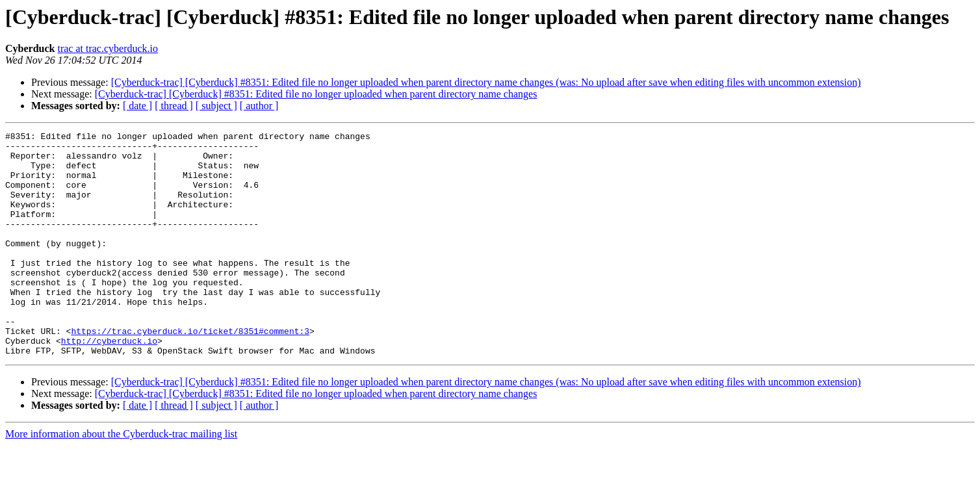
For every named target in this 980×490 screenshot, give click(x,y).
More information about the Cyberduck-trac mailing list (121, 479)
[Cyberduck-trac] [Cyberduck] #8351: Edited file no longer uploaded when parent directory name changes (316, 94)
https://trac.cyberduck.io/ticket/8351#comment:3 (190, 372)
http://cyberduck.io (109, 383)
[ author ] (259, 106)
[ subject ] (216, 106)
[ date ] (137, 106)
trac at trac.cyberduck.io (108, 48)
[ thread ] (174, 106)
